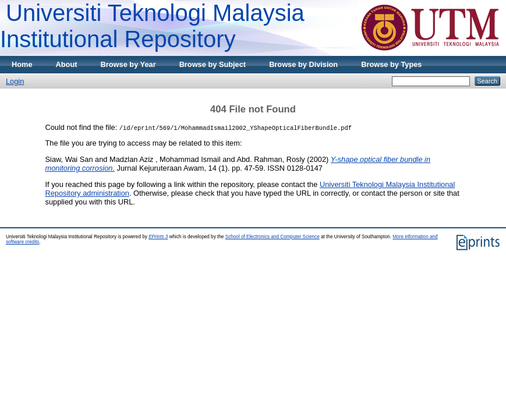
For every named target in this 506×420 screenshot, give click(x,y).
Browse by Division (303, 64)
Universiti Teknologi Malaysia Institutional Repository (152, 26)
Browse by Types (391, 64)
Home (22, 64)
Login (15, 81)
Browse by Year (128, 64)
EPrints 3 (158, 237)
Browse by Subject (213, 64)
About (67, 64)
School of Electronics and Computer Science (273, 237)
